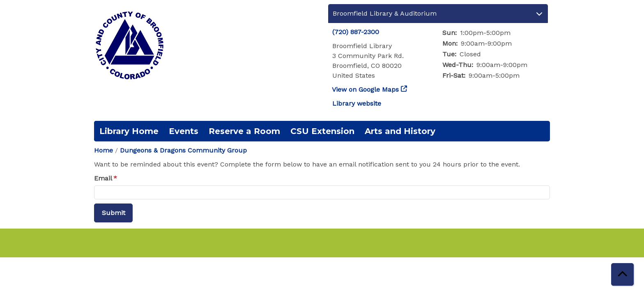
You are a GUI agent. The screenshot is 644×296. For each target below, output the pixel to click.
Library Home (129, 131)
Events (184, 131)
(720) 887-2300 (356, 32)
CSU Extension (322, 131)
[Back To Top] (622, 274)
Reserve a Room (244, 131)
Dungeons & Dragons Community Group (183, 150)
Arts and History (400, 131)
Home (103, 150)
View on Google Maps (366, 89)
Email (103, 178)
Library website (357, 103)
